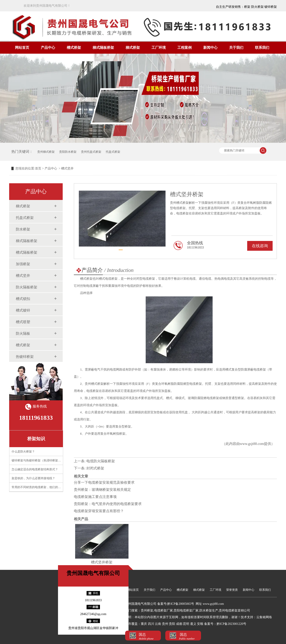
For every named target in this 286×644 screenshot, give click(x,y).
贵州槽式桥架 (94, 384)
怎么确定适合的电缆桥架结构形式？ (35, 469)
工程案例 (184, 48)
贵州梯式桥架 (46, 152)
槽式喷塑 (23, 322)
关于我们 (236, 48)
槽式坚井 (23, 276)
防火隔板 (23, 333)
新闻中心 (210, 48)
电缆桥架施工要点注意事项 (95, 497)
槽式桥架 (74, 48)
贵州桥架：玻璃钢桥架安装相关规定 (102, 490)
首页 (38, 168)
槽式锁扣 (23, 299)
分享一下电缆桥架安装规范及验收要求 (104, 482)
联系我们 (262, 48)
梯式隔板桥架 (103, 48)
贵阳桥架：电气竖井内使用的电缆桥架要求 (108, 504)
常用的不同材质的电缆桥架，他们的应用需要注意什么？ (48, 487)
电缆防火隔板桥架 (101, 461)
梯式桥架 (133, 48)
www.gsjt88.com (252, 444)
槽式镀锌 (23, 310)
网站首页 (22, 48)
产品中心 (48, 48)
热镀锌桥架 (25, 357)
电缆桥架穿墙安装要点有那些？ (99, 511)
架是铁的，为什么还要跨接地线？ (33, 478)
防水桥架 (23, 229)
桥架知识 (36, 439)
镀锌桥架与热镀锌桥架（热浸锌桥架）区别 (39, 460)
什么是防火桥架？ (23, 451)
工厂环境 (159, 48)
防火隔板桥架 (27, 287)
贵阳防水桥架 (68, 152)
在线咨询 (260, 246)
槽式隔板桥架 (27, 252)
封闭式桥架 (95, 468)
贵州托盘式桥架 (91, 152)
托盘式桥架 (113, 152)
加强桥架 (23, 264)
